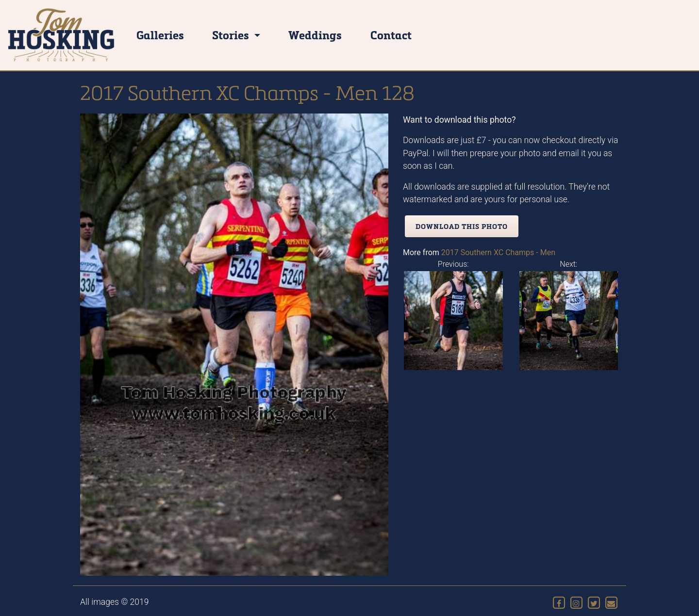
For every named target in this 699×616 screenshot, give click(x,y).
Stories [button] (232, 35)
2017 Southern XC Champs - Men (498, 252)
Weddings (315, 35)
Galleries (160, 35)
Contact (391, 35)
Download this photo (462, 226)
